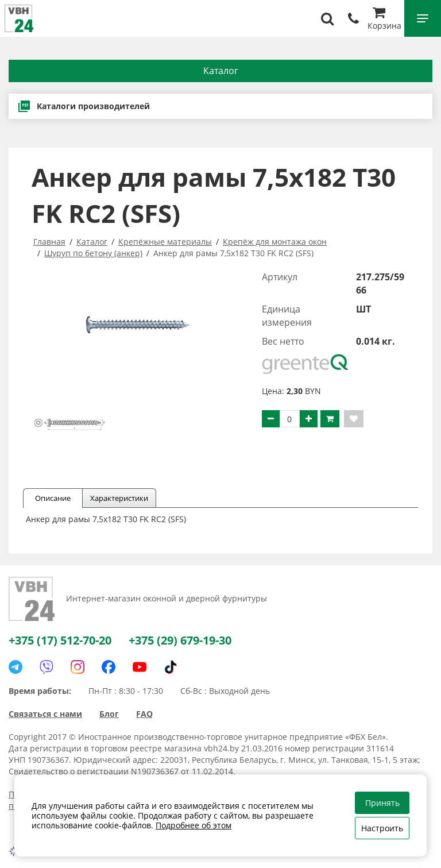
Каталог (221, 71)
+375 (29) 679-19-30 (180, 640)
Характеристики (119, 498)
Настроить (382, 828)
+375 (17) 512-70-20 (60, 640)
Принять (382, 803)
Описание (53, 498)
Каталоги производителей (84, 106)
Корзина (384, 20)
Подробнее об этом (194, 825)
